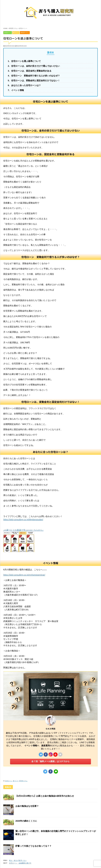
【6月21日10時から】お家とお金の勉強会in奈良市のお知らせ (45, 796)
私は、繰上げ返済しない (18, 860)
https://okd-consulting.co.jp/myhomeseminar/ (24, 575)
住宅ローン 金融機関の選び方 (20, 863)
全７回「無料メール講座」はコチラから (50, 761)
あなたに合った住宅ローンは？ (26, 85)
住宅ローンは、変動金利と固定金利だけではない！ (36, 81)
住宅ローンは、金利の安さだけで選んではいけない (36, 66)
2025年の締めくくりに (26, 821)
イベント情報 (18, 90)
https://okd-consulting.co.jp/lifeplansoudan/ (23, 520)
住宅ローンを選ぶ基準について (26, 61)
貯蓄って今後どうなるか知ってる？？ (33, 846)
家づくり (16, 781)
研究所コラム (23, 781)
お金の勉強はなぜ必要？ (27, 806)
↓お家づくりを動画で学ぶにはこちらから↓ (23, 530)
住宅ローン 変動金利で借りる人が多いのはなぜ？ (36, 76)
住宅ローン (9, 781)
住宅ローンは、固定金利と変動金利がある (31, 71)
